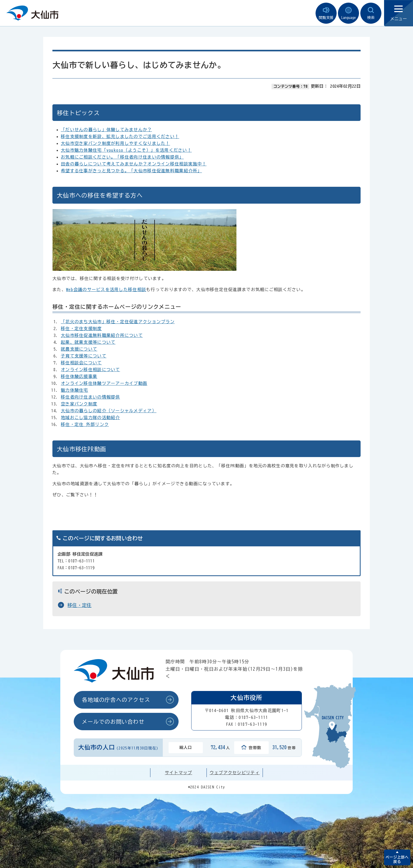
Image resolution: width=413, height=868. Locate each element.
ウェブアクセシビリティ (235, 773)
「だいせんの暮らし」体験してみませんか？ (106, 130)
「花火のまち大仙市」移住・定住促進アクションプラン (118, 322)
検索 (371, 13)
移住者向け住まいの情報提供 (90, 397)
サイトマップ (179, 773)
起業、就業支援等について (88, 342)
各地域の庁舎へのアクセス (116, 700)
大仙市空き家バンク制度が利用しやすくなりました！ (115, 143)
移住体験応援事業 (79, 376)
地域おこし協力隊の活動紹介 (90, 418)
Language (348, 13)
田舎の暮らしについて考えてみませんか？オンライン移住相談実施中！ (134, 164)
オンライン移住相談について (90, 370)
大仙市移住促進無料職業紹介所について (102, 335)
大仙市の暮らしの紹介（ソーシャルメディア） (109, 411)
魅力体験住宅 (75, 390)
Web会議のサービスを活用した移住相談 (106, 290)
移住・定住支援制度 (81, 328)
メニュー (399, 13)
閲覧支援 (326, 13)
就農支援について (79, 349)
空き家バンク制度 (79, 404)
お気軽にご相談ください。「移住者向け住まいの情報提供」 (122, 157)
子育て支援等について (84, 356)
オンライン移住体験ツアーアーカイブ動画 (104, 383)
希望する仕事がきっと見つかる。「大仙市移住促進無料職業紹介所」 (131, 171)
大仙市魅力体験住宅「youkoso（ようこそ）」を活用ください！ (126, 150)
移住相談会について (81, 363)
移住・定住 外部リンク (85, 424)
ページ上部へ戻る (397, 859)
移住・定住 (80, 605)
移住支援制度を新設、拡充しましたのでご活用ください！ (120, 136)
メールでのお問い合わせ (113, 722)
